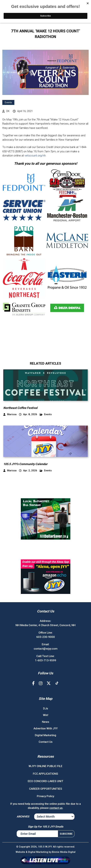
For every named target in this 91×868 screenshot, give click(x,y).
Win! (46, 715)
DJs (46, 708)
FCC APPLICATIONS (45, 774)
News (46, 722)
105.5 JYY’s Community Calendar (25, 464)
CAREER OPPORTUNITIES (46, 789)
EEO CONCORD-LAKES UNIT (46, 781)
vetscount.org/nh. (36, 155)
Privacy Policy (45, 796)
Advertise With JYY (46, 728)
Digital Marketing (45, 735)
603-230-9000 (46, 637)
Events (8, 102)
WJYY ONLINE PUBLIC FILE (45, 766)
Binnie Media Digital (64, 852)
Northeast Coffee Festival (20, 408)
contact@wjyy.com (46, 649)
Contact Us (46, 742)
